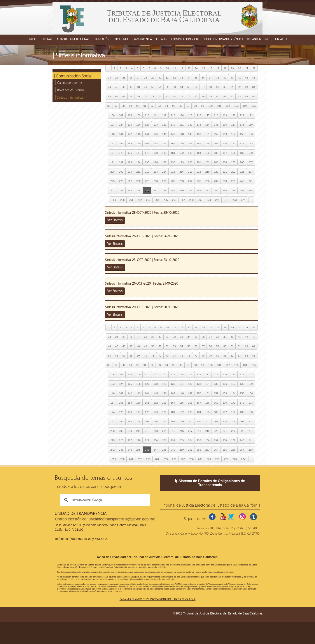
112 (164, 115)
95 (174, 106)
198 (173, 162)
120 (233, 115)
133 (199, 125)
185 (207, 153)
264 (157, 200)
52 (167, 87)
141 (121, 134)
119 (225, 115)
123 (113, 125)
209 (121, 172)
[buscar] (104, 500)
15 (204, 68)
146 (164, 134)
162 (156, 143)
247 (156, 190)
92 (152, 106)
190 (251, 153)
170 (225, 143)
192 (121, 162)
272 (226, 200)
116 (199, 115)
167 (199, 143)
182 (181, 153)
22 (254, 68)
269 (200, 200)
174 (113, 153)
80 (218, 96)
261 (131, 200)
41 (239, 78)
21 (247, 68)
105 (254, 106)
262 (140, 200)
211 (138, 172)
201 (199, 162)
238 (225, 181)
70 (146, 96)
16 (211, 68)
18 (225, 68)
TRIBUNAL (46, 39)
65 (109, 96)
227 (130, 181)
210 (130, 172)
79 (210, 96)
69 (138, 96)
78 (203, 96)
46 (124, 87)
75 (182, 96)
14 (196, 68)
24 (117, 78)
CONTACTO (280, 39)
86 (109, 106)
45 (117, 87)
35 (196, 78)
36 (203, 78)
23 (109, 78)
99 (202, 106)
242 (113, 190)
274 (243, 200)
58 (210, 87)
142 (130, 134)
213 (156, 172)
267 (183, 200)
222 (233, 172)
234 (190, 181)
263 (148, 200)
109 (138, 115)
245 (138, 190)
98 (195, 106)
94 (167, 106)
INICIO (32, 39)
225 (113, 181)
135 (216, 125)
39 (225, 78)
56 (196, 87)
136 (225, 125)
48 (138, 87)
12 (182, 68)
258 (251, 190)
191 (113, 162)
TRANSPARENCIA (142, 39)
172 (242, 143)
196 (156, 162)
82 (232, 96)
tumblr (254, 517)
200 (190, 162)
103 (236, 106)
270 (209, 200)
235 (199, 181)
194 (138, 162)
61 (232, 87)
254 (216, 190)
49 (146, 87)
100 (210, 106)
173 (251, 143)
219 (207, 172)
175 (121, 153)
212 (147, 172)
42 (246, 78)
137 (233, 125)
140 (113, 134)
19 (232, 68)
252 (199, 190)
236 (207, 181)
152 (216, 134)
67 (124, 96)
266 (174, 200)
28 (146, 78)
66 (117, 96)
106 (113, 115)
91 (145, 106)
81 (225, 96)
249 (173, 190)
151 (207, 134)
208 (113, 172)
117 (207, 115)
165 (181, 143)
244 (130, 190)
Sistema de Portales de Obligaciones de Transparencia (210, 483)
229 (147, 181)
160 (138, 143)
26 (131, 78)
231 (164, 181)
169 (216, 143)
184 (199, 153)
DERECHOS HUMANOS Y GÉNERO (223, 39)
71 (153, 96)
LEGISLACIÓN (101, 39)
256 (233, 190)
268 (192, 200)
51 (160, 87)
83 (239, 96)
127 (147, 125)
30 (160, 78)
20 (239, 68)
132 (190, 125)
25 (124, 78)
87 (116, 106)
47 (131, 87)
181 (173, 153)
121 (242, 115)
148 (181, 134)
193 (130, 162)
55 (189, 87)
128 (156, 125)
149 (190, 134)
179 (156, 153)
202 (207, 162)
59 (218, 87)
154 (233, 134)
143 (138, 134)
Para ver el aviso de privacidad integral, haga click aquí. (158, 599)
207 (251, 162)
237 (216, 181)
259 (114, 200)
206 (242, 162)
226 (121, 181)
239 (233, 181)
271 (217, 200)
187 (225, 153)
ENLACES (162, 39)
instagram (242, 517)
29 (153, 78)
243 (121, 190)
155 (242, 134)
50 (153, 87)
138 (242, 125)
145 (156, 134)
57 (203, 87)
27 (138, 78)
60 (225, 87)
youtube (223, 517)
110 (147, 115)
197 (164, 162)
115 (190, 115)
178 (147, 153)
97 (188, 106)
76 (189, 96)
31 (167, 78)
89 (130, 106)
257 (242, 190)
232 (173, 181)
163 (164, 143)
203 (216, 162)
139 (251, 125)
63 (246, 87)
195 (147, 162)
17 (218, 68)
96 (181, 106)
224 (251, 172)
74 (174, 96)
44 (109, 87)
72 (160, 96)
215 (173, 172)
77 (196, 96)
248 (164, 190)
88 (123, 106)
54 (182, 87)
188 (233, 153)
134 (207, 125)
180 (164, 153)
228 (138, 181)
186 (216, 153)
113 (173, 115)
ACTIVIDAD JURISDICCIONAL (73, 39)
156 (251, 134)
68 (131, 96)
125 (130, 125)
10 (167, 68)
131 (181, 125)
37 (210, 78)
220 (216, 172)
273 (235, 200)
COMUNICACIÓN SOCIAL (186, 39)
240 (242, 181)
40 (232, 78)
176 (130, 153)
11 (175, 68)
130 (173, 125)
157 (113, 143)
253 (207, 190)
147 (173, 134)
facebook (212, 517)
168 (207, 143)
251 (190, 190)
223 (242, 172)
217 (190, 172)
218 (199, 172)
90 (138, 106)
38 (218, 78)
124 (121, 125)
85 (254, 96)
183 (190, 153)
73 (167, 96)
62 (239, 87)
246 (147, 190)
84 (246, 96)
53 (174, 87)
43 (254, 78)
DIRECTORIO (121, 39)
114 (181, 115)
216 (181, 172)
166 (190, 143)
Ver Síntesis (115, 220)
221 (225, 172)
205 (233, 162)
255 (225, 190)
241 (251, 181)
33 (182, 78)
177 (138, 153)
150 (199, 134)
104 (245, 106)
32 (174, 78)
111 (156, 115)
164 (173, 143)
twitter (231, 517)
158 (121, 143)
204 (225, 162)
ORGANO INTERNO (258, 39)
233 (181, 181)
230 (156, 181)
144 (147, 134)
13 (189, 68)
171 (233, 143)
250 (181, 190)
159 (130, 143)
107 (121, 115)
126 (138, 125)
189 (242, 153)
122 (251, 115)
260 (122, 200)
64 (254, 87)
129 (164, 125)
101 (219, 106)
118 (216, 115)
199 (181, 162)
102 (228, 106)
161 (147, 143)
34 (189, 78)
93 (159, 106)
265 (165, 200)
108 (130, 115)
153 (225, 134)
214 (164, 172)
